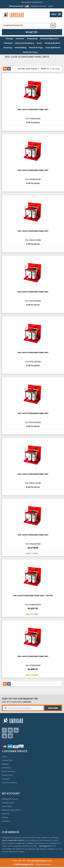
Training (5, 818)
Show (44, 70)
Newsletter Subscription (11, 811)
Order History (7, 807)
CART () (31, 33)
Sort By (21, 70)
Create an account (38, 6)
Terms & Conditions (9, 784)
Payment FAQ (7, 761)
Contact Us (6, 822)
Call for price (33, 123)
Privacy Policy (7, 776)
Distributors (6, 769)
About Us (5, 815)
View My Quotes (8, 804)
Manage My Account (10, 800)
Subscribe (53, 709)
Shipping (5, 765)
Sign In (51, 6)
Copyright (6, 780)
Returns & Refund (9, 772)
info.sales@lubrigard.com (39, 862)
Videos (5, 758)
